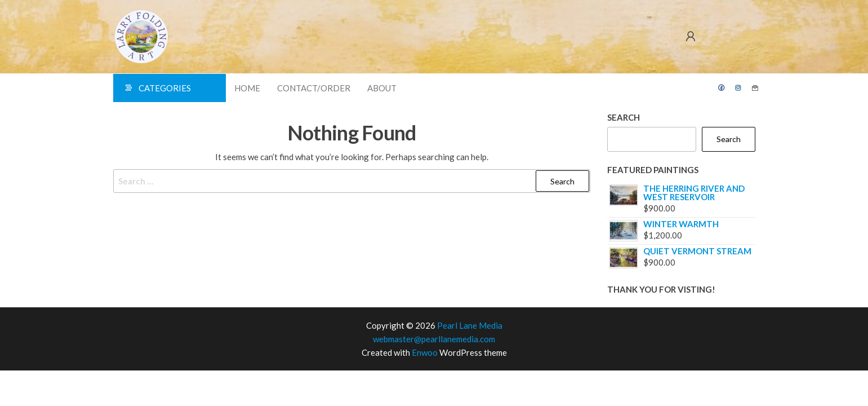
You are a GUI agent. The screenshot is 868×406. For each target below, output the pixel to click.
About (382, 88)
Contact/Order (314, 88)
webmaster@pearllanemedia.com (434, 339)
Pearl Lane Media (470, 325)
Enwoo (425, 352)
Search (624, 117)
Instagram (738, 88)
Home (247, 88)
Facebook (722, 88)
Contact (755, 88)
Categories (165, 88)
